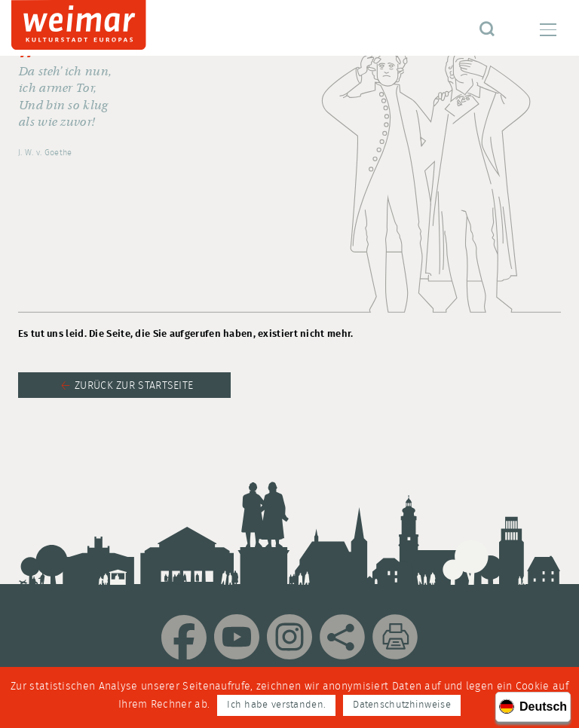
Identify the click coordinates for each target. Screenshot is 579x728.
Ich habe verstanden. (276, 705)
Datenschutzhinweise (402, 705)
